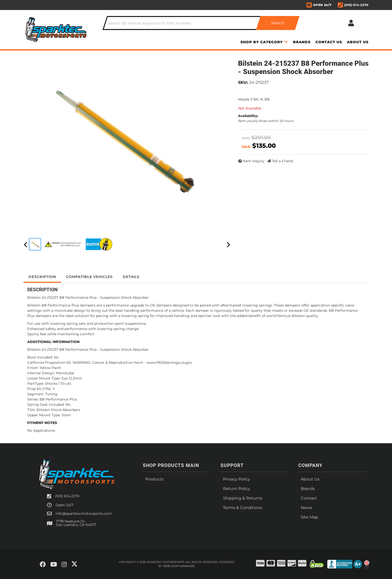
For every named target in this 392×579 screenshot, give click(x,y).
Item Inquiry (254, 161)
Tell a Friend (282, 161)
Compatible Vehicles (89, 277)
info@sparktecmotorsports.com (84, 513)
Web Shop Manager (179, 566)
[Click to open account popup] (351, 23)
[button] (201, 23)
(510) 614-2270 (67, 496)
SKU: (243, 82)
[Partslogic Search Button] (278, 23)
